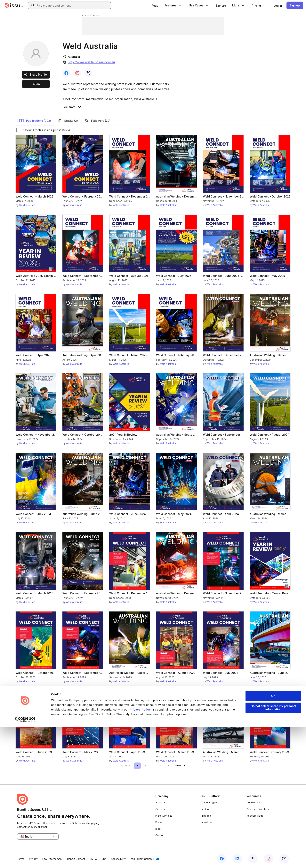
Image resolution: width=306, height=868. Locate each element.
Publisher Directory (258, 809)
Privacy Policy (140, 851)
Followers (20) (97, 121)
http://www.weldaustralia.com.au (91, 62)
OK (274, 837)
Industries (207, 822)
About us (160, 802)
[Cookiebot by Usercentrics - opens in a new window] (25, 860)
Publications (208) (35, 121)
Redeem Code (255, 816)
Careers (160, 809)
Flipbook (206, 816)
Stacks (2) (68, 121)
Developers (253, 802)
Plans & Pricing (164, 816)
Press (159, 822)
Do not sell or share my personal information (274, 849)
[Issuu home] (14, 5)
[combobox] (73, 5)
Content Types (209, 802)
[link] (155, 5)
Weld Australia (27, 205)
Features (206, 809)
